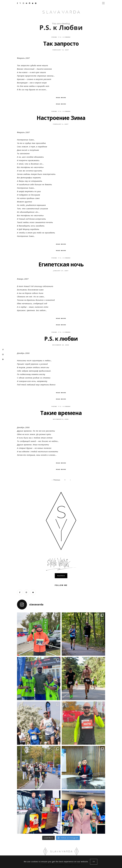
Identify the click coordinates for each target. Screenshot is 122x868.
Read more (61, 576)
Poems (54, 37)
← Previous (56, 480)
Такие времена (61, 413)
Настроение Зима (61, 118)
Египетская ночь (61, 264)
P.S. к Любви (65, 37)
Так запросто (61, 44)
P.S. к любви (61, 339)
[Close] (94, 862)
